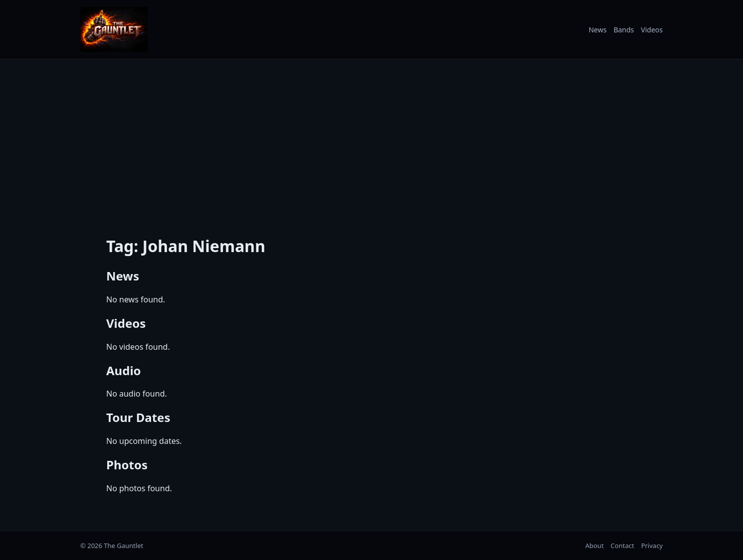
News (597, 30)
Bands (624, 30)
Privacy (652, 546)
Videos (652, 30)
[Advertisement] (371, 141)
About (595, 546)
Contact (623, 546)
